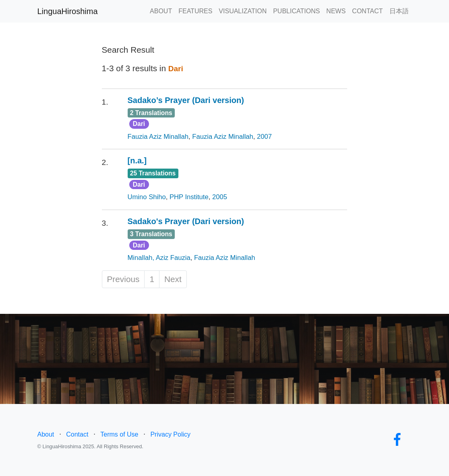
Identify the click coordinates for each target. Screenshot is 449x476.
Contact (77, 434)
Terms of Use (119, 434)
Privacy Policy (170, 434)
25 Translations (153, 173)
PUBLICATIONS (296, 11)
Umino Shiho (147, 197)
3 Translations (151, 234)
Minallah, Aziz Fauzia (159, 258)
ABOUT (161, 11)
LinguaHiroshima (68, 11)
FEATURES (195, 11)
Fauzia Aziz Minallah (158, 137)
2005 (220, 197)
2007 (264, 137)
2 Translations (151, 113)
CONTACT (367, 11)
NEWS (336, 11)
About (46, 434)
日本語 (399, 11)
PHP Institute (189, 197)
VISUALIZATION (243, 11)
